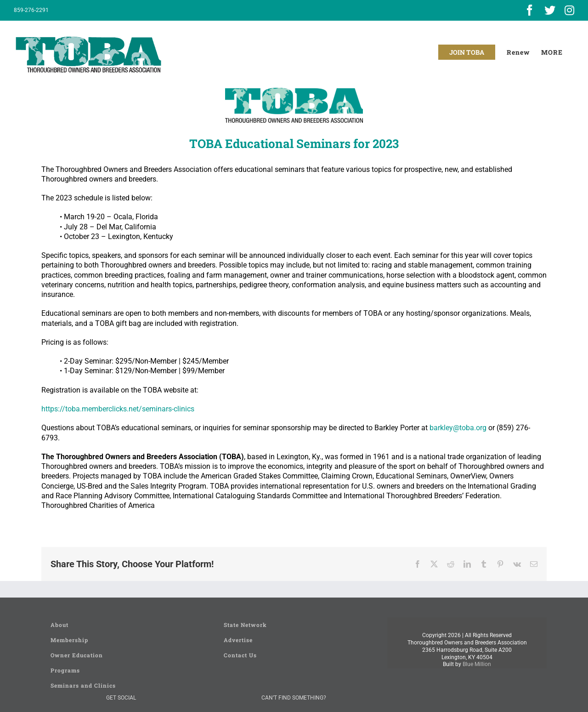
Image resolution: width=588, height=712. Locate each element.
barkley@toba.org (458, 428)
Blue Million (477, 664)
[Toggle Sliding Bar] (552, 52)
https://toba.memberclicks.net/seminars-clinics (118, 409)
